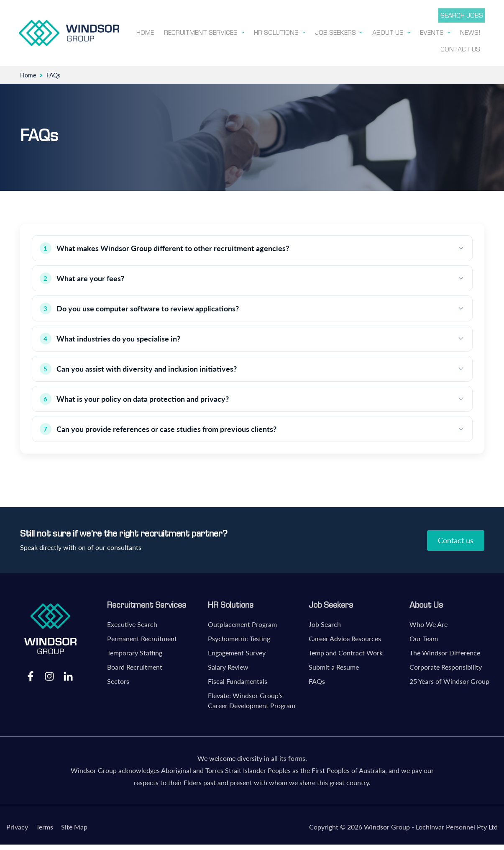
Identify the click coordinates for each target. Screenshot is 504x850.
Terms (45, 826)
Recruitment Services (147, 604)
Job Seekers (331, 604)
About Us (426, 604)
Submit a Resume (334, 666)
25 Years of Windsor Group (449, 680)
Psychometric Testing (239, 638)
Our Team (424, 638)
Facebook (31, 675)
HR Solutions (231, 604)
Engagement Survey (237, 652)
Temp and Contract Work (346, 652)
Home (28, 74)
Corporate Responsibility (446, 666)
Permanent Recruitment (142, 638)
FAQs (317, 680)
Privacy (17, 826)
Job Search (325, 623)
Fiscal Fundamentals (238, 680)
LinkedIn (68, 675)
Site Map (74, 826)
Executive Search (132, 623)
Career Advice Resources (345, 638)
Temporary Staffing (135, 652)
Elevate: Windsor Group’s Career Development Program (252, 700)
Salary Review (228, 666)
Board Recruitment (135, 666)
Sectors (118, 680)
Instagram (49, 675)
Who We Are (429, 623)
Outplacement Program (242, 623)
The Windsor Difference (445, 652)
